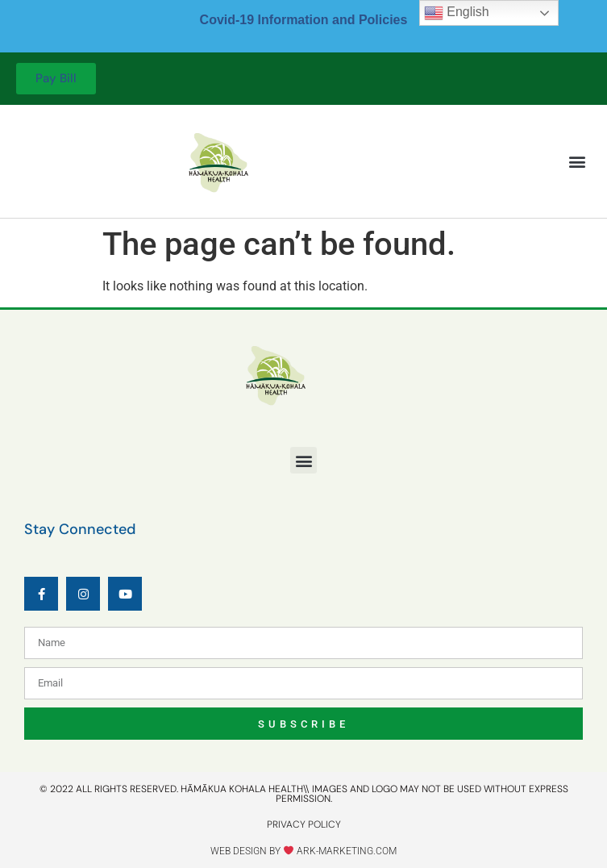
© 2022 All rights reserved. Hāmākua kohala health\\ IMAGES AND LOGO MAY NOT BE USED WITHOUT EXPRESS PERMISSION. (304, 794)
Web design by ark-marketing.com (303, 851)
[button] (578, 162)
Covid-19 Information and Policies (304, 20)
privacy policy (304, 824)
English (457, 13)
